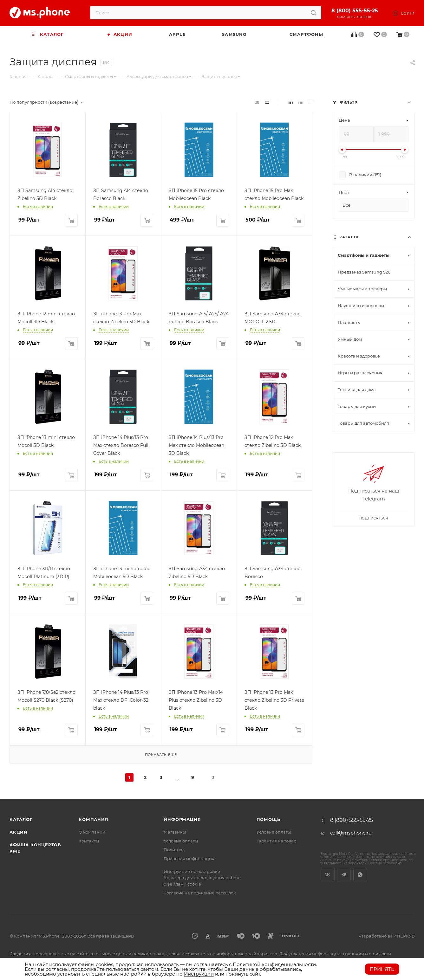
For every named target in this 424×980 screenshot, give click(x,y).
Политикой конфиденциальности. (275, 964)
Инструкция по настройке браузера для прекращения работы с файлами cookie (202, 878)
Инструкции (199, 974)
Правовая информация (189, 859)
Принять (382, 969)
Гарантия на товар (277, 841)
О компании (92, 832)
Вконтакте (328, 875)
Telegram (344, 875)
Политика (174, 850)
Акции (19, 832)
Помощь (268, 819)
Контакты (89, 841)
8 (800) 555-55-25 (355, 11)
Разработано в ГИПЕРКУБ (386, 936)
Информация (182, 819)
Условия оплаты (181, 841)
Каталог (21, 819)
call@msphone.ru (351, 833)
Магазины (175, 832)
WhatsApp (360, 875)
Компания (93, 819)
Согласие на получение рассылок (200, 893)
